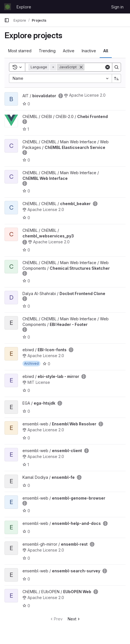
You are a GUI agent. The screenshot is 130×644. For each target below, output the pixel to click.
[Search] (117, 67)
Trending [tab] (47, 51)
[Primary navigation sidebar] (7, 20)
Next (74, 619)
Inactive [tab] (89, 51)
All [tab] (106, 51)
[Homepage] (8, 7)
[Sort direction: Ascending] (117, 78)
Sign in (117, 7)
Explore (24, 7)
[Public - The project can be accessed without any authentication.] (61, 96)
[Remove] (81, 67)
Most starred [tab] (20, 51)
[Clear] (108, 67)
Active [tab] (69, 51)
